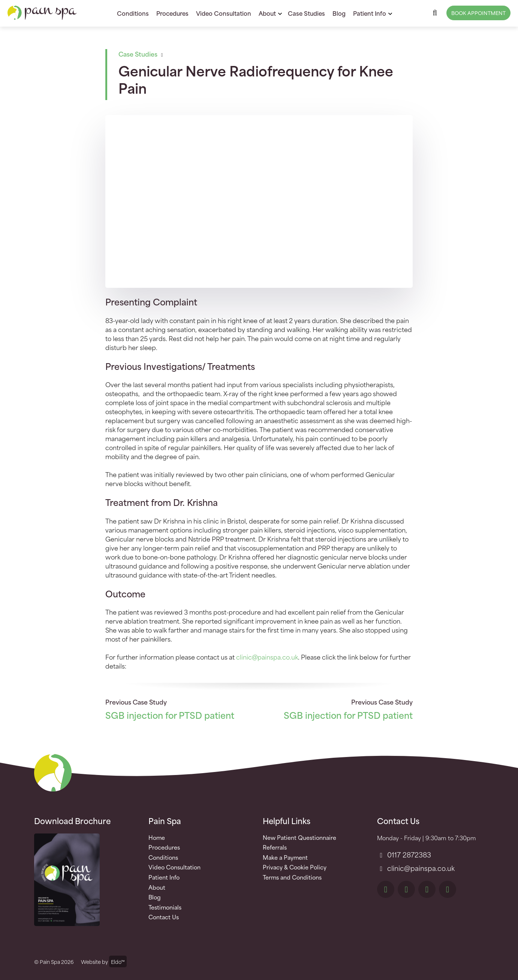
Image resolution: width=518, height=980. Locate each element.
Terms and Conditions (292, 877)
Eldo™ (118, 961)
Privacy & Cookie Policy (295, 867)
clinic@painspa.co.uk (267, 657)
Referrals (275, 847)
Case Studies (306, 13)
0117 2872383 (404, 854)
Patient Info (370, 13)
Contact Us (164, 917)
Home (157, 838)
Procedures (172, 13)
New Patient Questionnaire (299, 838)
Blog (339, 13)
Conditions (133, 13)
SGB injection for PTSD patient (170, 715)
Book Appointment (478, 13)
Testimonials (165, 907)
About (267, 13)
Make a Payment (285, 857)
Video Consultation (224, 13)
